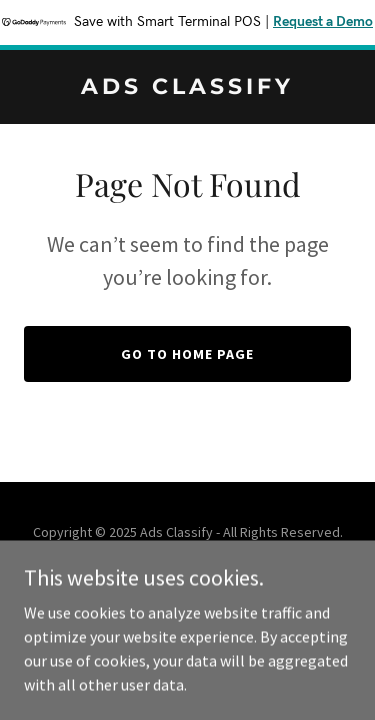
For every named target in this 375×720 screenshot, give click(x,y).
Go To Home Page (187, 354)
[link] (187, 88)
